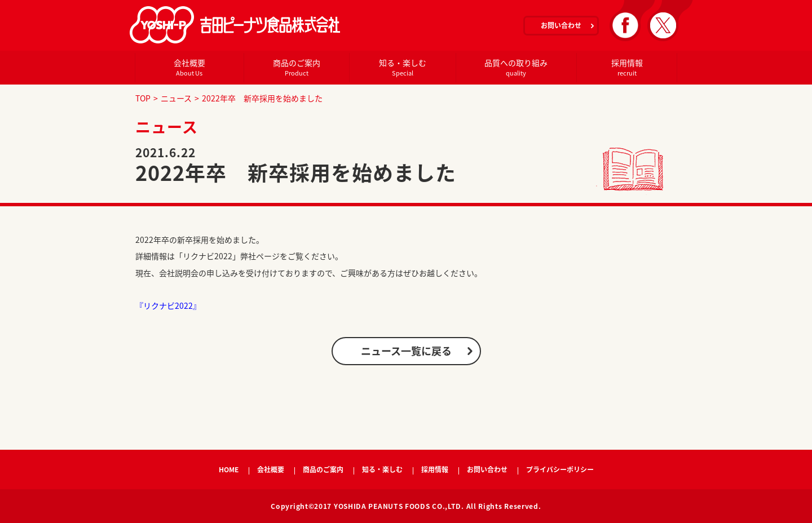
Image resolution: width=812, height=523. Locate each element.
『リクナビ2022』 (168, 305)
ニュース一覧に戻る (406, 351)
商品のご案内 (296, 67)
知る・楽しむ (402, 67)
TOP (143, 98)
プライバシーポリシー (560, 469)
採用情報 (627, 67)
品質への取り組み (516, 67)
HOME (229, 469)
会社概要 (189, 67)
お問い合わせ (561, 25)
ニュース (176, 98)
